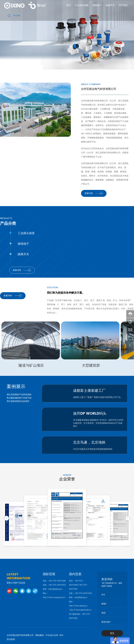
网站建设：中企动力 (45, 635)
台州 (56, 635)
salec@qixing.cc (55, 589)
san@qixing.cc (81, 597)
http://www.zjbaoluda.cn (80, 610)
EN (19, 16)
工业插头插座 (26, 233)
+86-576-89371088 (57, 581)
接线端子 (23, 244)
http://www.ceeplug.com (54, 597)
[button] (6, 345)
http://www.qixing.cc (78, 606)
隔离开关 (23, 254)
